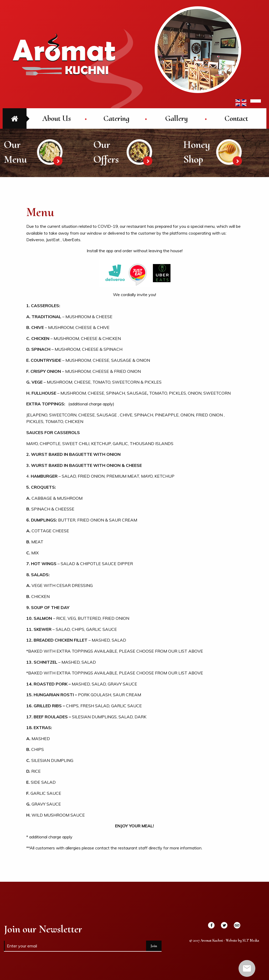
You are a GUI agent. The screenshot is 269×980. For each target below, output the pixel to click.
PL (256, 103)
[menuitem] (56, 118)
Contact (236, 118)
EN (241, 103)
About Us (57, 118)
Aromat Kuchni (64, 54)
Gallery (177, 118)
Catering (116, 118)
